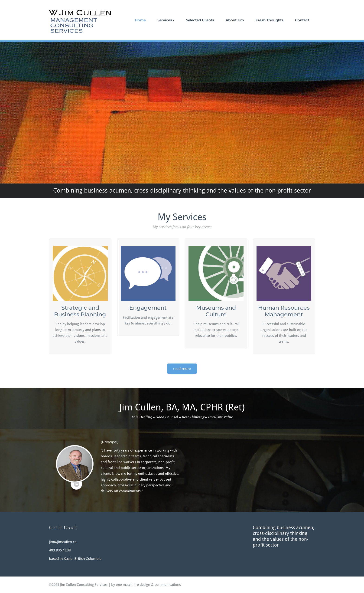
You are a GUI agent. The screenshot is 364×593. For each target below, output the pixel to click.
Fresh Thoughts (270, 20)
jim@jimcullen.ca (63, 542)
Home (140, 20)
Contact (302, 20)
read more (182, 369)
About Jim (235, 20)
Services (166, 20)
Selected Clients (200, 20)
